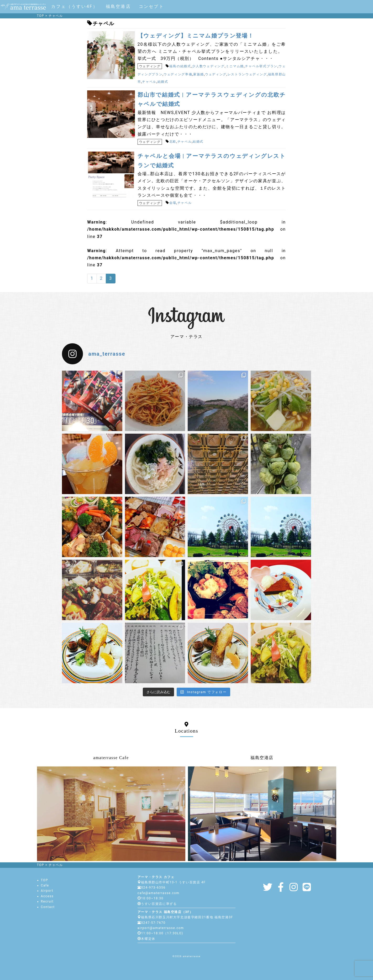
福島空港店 (118, 6)
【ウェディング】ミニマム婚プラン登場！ (196, 36)
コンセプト (151, 6)
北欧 (173, 142)
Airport (47, 891)
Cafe (45, 885)
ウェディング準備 (178, 74)
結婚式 (163, 82)
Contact (48, 907)
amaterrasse (192, 956)
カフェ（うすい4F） (75, 6)
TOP (45, 880)
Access (47, 896)
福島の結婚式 (180, 66)
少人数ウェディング (208, 66)
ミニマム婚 (235, 66)
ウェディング (150, 66)
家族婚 (199, 74)
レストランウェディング (247, 74)
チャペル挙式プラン (261, 66)
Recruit (47, 901)
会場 (173, 203)
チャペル (149, 82)
